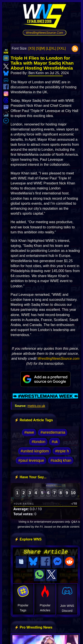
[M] (43, 48)
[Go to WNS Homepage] (45, 17)
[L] (48, 48)
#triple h (62, 451)
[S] (38, 48)
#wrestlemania (53, 432)
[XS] (32, 48)
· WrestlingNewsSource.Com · (44, 33)
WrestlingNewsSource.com (59, 359)
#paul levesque (31, 460)
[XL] (53, 48)
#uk (55, 442)
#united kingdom (35, 451)
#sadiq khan (61, 460)
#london (39, 442)
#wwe (29, 432)
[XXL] (61, 48)
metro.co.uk (36, 406)
